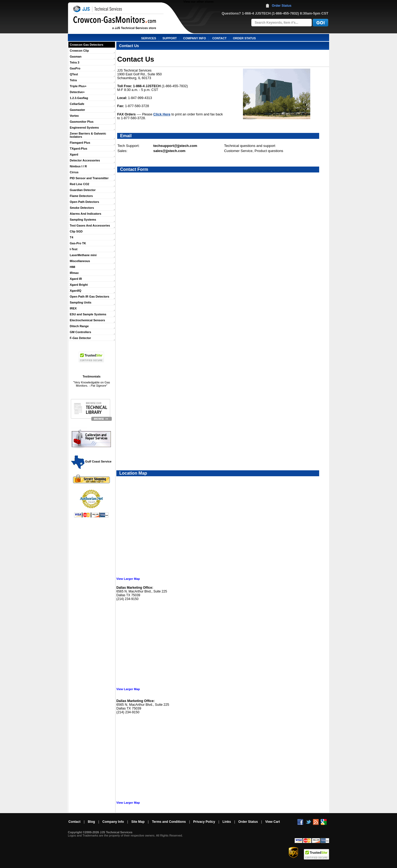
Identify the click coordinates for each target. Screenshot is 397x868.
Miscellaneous (80, 261)
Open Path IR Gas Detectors (90, 297)
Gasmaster (77, 110)
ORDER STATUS (244, 38)
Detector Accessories (85, 160)
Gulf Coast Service (92, 461)
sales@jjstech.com (169, 151)
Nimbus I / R (78, 166)
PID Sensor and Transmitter (89, 178)
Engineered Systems (84, 128)
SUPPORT (170, 38)
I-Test (74, 249)
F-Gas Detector (80, 338)
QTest (74, 74)
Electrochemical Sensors (87, 320)
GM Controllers (80, 332)
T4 (72, 237)
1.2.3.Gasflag (79, 98)
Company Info (113, 822)
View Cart (273, 822)
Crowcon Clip (79, 51)
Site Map (138, 822)
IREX (73, 308)
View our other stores (198, 2)
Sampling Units (81, 302)
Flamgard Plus (80, 143)
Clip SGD (76, 231)
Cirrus (74, 172)
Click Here (162, 114)
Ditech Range (79, 326)
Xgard (74, 154)
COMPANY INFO (195, 38)
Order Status (282, 6)
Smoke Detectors (82, 208)
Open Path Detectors (84, 202)
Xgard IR (76, 279)
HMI (72, 267)
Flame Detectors (81, 196)
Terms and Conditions (169, 822)
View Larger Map (128, 579)
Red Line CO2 (79, 184)
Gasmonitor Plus (82, 122)
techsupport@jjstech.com (175, 146)
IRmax (74, 273)
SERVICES (149, 38)
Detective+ (77, 92)
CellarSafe (77, 104)
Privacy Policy (204, 822)
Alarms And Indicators (86, 214)
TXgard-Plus (79, 149)
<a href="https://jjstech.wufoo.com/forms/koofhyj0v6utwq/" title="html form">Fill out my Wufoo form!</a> (223, 315)
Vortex (74, 116)
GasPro (75, 68)
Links (227, 822)
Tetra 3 (74, 62)
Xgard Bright (79, 285)
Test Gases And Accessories (90, 225)
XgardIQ (76, 291)
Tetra (73, 80)
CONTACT (219, 38)
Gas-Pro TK (78, 243)
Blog (91, 822)
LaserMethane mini (83, 255)
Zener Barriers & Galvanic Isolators (88, 135)
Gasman (76, 57)
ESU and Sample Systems (88, 314)
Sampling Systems (83, 220)
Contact (74, 822)
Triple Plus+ (78, 86)
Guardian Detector (83, 190)
